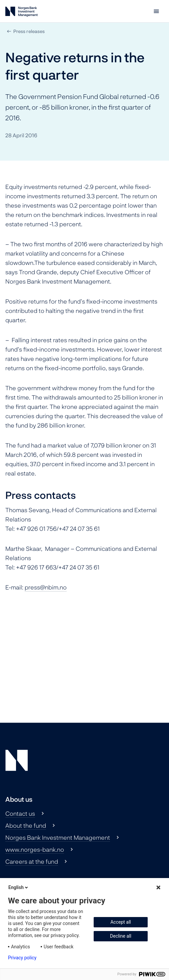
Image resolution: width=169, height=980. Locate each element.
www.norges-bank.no (35, 849)
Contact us (20, 813)
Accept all (121, 922)
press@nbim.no (46, 587)
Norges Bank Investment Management (58, 837)
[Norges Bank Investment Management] (21, 13)
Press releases (29, 31)
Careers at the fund (32, 861)
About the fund (26, 825)
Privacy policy (22, 958)
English (19, 887)
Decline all (121, 936)
